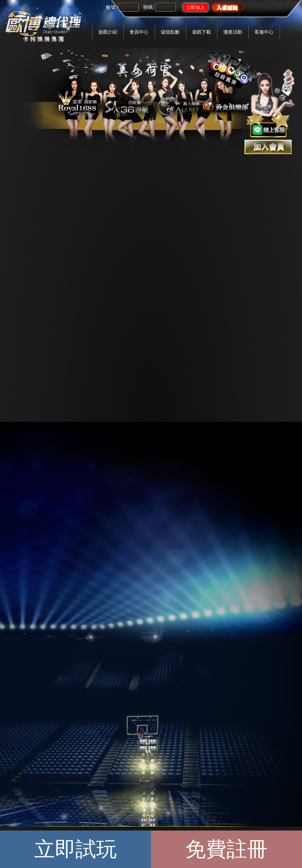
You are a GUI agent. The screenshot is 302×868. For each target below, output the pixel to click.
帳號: (111, 7)
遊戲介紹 (108, 32)
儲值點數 (170, 32)
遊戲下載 (201, 32)
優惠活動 (233, 32)
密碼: (148, 7)
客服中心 (264, 32)
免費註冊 (226, 849)
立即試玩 (75, 849)
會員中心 (139, 32)
